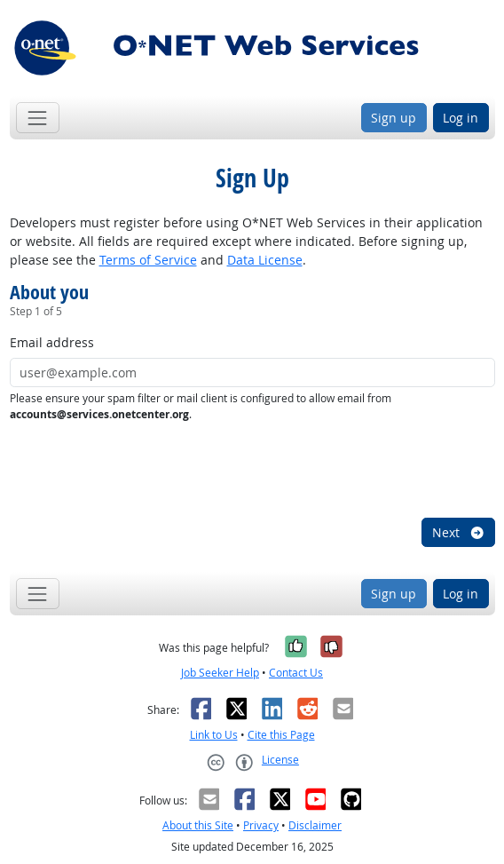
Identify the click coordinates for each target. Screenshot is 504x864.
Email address (52, 342)
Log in (461, 118)
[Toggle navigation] (38, 118)
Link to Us (214, 735)
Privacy (261, 825)
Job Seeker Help (220, 673)
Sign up (394, 118)
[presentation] (145, 471)
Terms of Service (148, 260)
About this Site (198, 825)
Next (459, 532)
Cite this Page (281, 735)
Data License (265, 260)
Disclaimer (315, 825)
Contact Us (296, 673)
